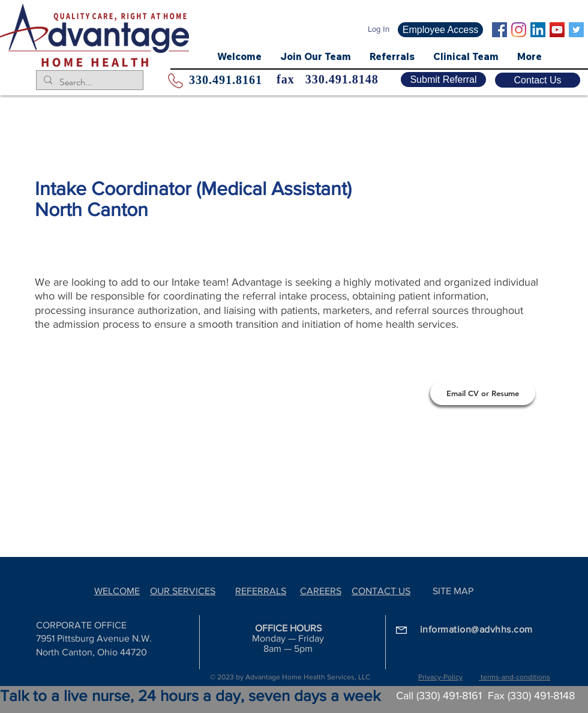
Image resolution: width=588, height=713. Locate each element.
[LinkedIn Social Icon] (538, 30)
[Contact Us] (538, 80)
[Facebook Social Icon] (499, 30)
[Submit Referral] (443, 80)
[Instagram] (519, 30)
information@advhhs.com (476, 629)
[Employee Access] (440, 30)
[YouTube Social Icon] (557, 30)
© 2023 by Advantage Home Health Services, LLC (290, 677)
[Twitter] (576, 30)
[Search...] (88, 82)
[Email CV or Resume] (483, 393)
